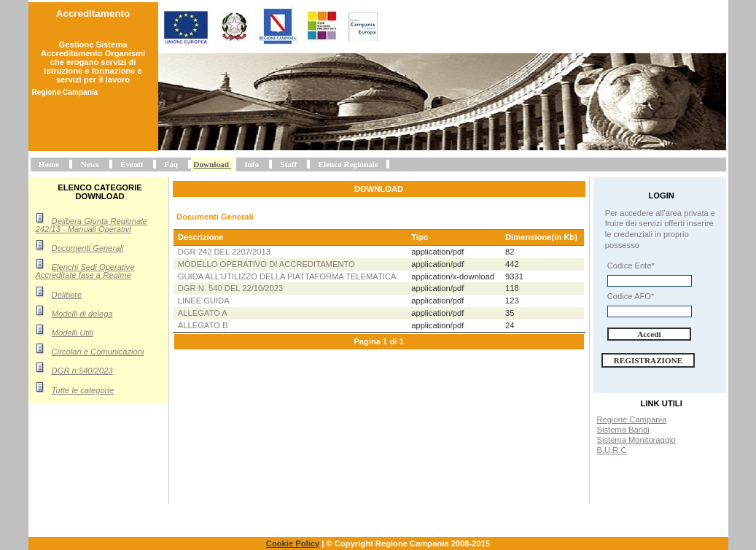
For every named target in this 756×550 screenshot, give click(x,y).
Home (49, 164)
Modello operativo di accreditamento (266, 264)
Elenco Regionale (348, 164)
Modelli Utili (73, 333)
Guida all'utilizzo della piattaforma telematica (287, 276)
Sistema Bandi (623, 430)
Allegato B (203, 325)
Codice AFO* (631, 296)
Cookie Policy (293, 543)
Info (252, 164)
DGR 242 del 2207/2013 (224, 252)
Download (211, 164)
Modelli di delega (82, 314)
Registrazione (648, 360)
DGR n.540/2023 (82, 371)
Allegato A (203, 313)
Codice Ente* (631, 266)
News (89, 164)
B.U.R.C (612, 450)
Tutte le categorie (83, 390)
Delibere (67, 295)
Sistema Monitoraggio (636, 440)
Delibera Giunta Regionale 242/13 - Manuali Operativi (91, 225)
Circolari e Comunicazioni (98, 352)
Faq (171, 164)
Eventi (132, 164)
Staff (288, 164)
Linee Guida (204, 301)
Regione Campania (632, 419)
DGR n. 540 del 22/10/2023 (231, 288)
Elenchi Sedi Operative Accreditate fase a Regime (85, 271)
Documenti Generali (88, 248)
